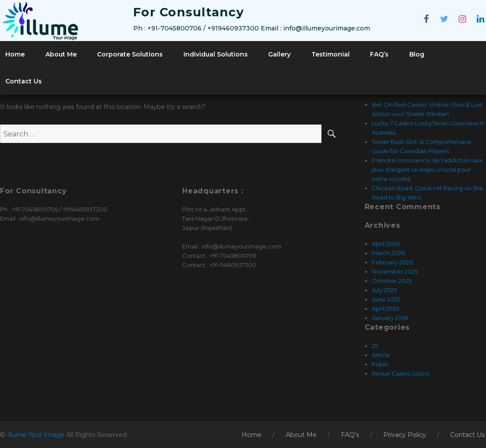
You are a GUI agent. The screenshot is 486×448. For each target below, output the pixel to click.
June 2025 (386, 299)
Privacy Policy (405, 435)
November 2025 (395, 271)
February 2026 (392, 262)
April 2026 (386, 244)
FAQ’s (379, 54)
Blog (417, 54)
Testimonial (331, 54)
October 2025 (392, 281)
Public (381, 364)
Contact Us (24, 81)
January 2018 (390, 318)
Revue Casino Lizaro (401, 373)
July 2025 (384, 290)
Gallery (279, 54)
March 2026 (388, 253)
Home (15, 54)
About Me (61, 54)
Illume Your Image (37, 435)
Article (381, 355)
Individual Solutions (216, 54)
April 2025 (385, 309)
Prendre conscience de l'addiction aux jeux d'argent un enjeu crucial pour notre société (427, 169)
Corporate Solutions (130, 54)
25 (375, 346)
